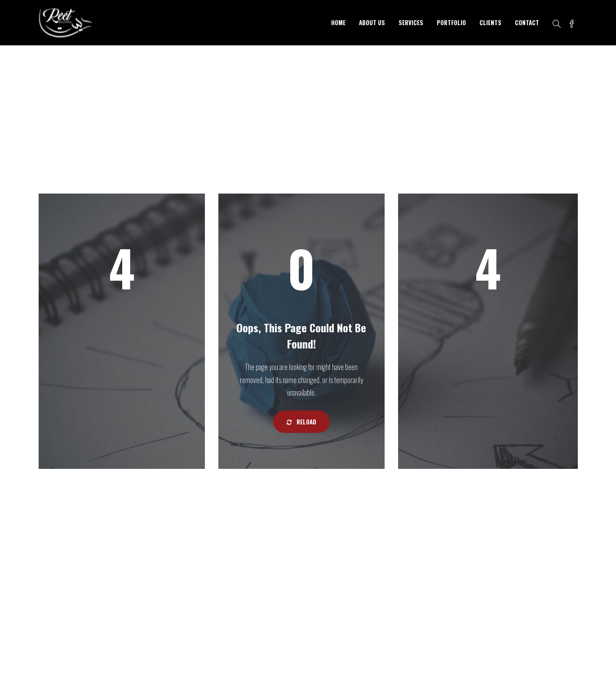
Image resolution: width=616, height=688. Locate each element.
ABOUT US (372, 22)
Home (534, 116)
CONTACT (527, 22)
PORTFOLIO (451, 22)
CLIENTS (490, 22)
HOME (338, 22)
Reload (301, 422)
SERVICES (411, 22)
